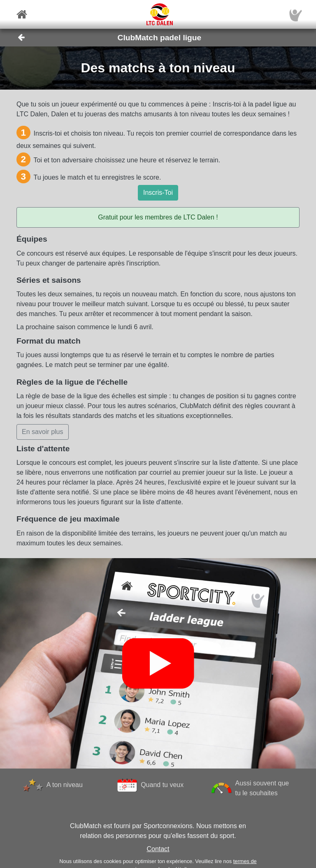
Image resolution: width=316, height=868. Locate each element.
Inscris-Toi (158, 193)
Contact (158, 849)
